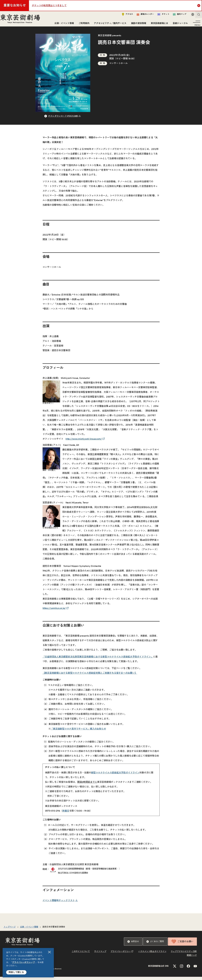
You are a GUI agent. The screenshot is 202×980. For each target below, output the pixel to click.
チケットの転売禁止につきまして (49, 6)
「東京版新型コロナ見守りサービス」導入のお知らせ (78, 732)
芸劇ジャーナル (179, 24)
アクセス (123, 16)
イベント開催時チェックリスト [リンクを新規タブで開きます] (59, 904)
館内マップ (176, 16)
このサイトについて (81, 955)
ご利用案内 (83, 24)
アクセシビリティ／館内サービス (109, 24)
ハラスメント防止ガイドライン (152, 955)
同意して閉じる (16, 972)
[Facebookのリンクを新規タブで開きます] (188, 969)
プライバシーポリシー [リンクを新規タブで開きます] (22, 962)
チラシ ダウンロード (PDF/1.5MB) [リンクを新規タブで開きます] (63, 119)
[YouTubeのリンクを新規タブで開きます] (195, 969)
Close (199, 5)
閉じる (50, 952)
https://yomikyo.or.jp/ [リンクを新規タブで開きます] (54, 611)
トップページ (10, 930)
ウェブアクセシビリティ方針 (184, 955)
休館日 (66, 814)
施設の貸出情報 (137, 24)
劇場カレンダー (141, 16)
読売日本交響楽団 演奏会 (54, 930)
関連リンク (192, 959)
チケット (159, 16)
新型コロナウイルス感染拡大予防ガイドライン (115, 776)
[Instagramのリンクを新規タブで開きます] (182, 969)
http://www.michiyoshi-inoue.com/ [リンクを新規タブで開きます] (84, 442)
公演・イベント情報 (63, 24)
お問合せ (133, 945)
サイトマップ (100, 955)
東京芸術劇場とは (158, 24)
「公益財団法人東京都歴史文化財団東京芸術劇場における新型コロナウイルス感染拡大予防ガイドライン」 (98, 660)
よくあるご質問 (155, 945)
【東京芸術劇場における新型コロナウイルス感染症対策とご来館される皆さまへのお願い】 (90, 676)
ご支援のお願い (182, 945)
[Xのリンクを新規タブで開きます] (175, 969)
